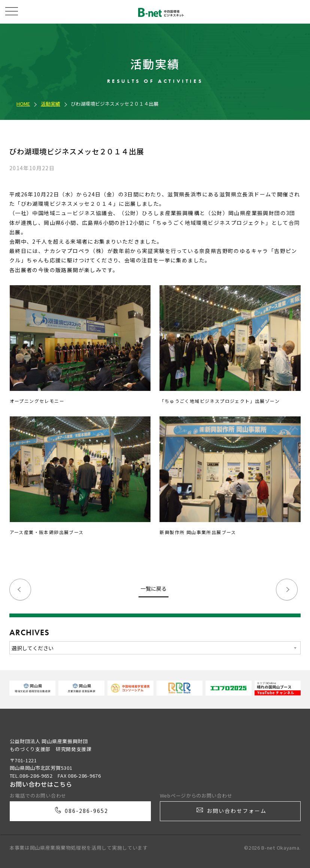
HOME (23, 104)
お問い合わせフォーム (231, 814)
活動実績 (51, 104)
